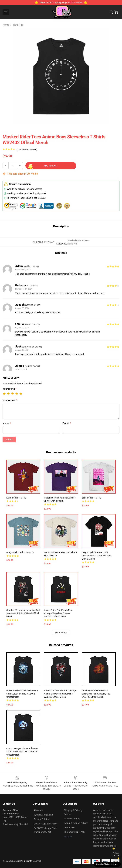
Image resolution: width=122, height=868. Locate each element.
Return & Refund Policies (76, 823)
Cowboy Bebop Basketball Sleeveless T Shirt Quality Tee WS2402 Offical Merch (96, 694)
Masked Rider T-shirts (78, 240)
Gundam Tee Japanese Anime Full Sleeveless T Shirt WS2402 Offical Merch (23, 613)
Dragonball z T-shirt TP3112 (20, 552)
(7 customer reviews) (27, 150)
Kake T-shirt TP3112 (16, 498)
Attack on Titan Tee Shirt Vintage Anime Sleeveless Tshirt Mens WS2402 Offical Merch (60, 694)
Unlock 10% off (116, 854)
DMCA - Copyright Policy (46, 824)
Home (6, 25)
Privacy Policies (41, 819)
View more (61, 632)
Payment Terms (72, 819)
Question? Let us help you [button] (107, 864)
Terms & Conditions (43, 815)
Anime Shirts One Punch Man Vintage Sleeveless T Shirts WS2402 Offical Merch (58, 613)
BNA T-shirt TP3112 (91, 498)
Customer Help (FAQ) (74, 832)
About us (38, 810)
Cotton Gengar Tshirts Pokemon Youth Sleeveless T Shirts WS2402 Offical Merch (23, 752)
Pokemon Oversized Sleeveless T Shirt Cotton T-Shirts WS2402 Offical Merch (22, 694)
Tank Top (18, 25)
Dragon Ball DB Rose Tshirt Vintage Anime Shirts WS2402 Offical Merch (96, 556)
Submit (9, 440)
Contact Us (69, 827)
